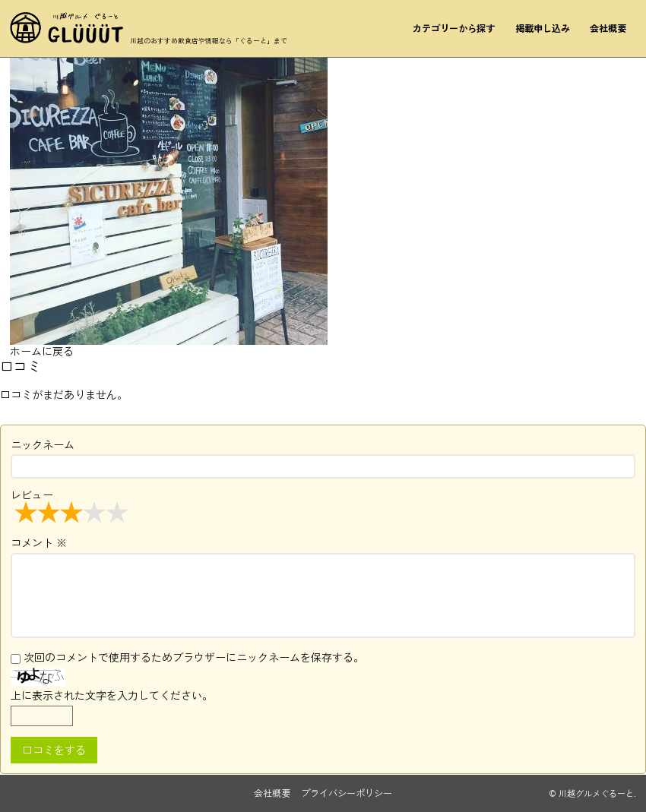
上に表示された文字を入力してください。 (112, 695)
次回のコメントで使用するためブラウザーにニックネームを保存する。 (194, 657)
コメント (39, 542)
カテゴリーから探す (454, 28)
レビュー (71, 505)
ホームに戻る (42, 351)
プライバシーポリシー (347, 793)
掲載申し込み (543, 28)
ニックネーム (43, 444)
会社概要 (608, 28)
